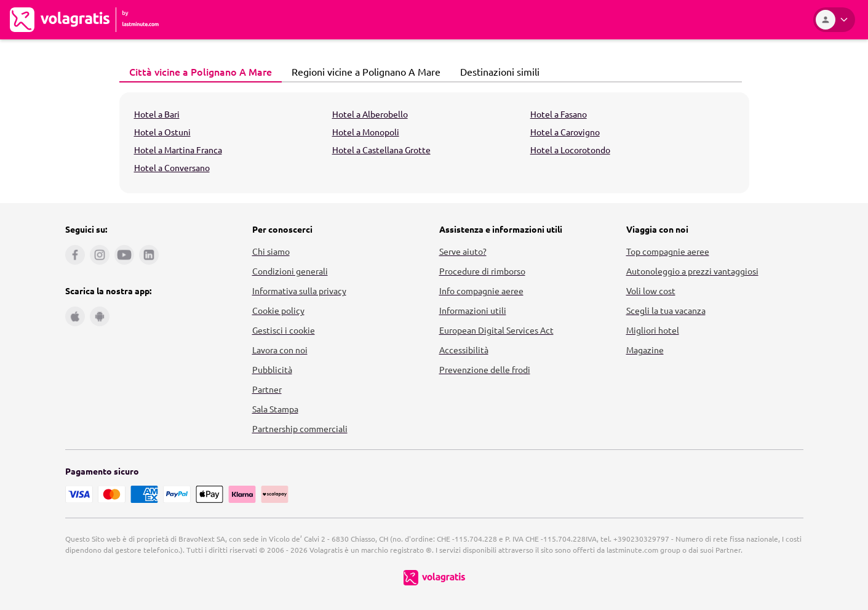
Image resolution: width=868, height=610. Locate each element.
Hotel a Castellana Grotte (381, 150)
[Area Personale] (834, 20)
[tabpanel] (434, 143)
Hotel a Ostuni (162, 132)
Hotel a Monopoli (366, 132)
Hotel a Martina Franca (178, 150)
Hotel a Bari (157, 114)
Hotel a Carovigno (565, 132)
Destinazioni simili (496, 71)
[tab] (201, 72)
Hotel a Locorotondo (570, 150)
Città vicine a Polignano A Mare (197, 71)
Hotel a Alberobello (370, 114)
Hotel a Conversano (172, 167)
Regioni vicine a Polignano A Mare (363, 71)
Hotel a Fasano (559, 114)
